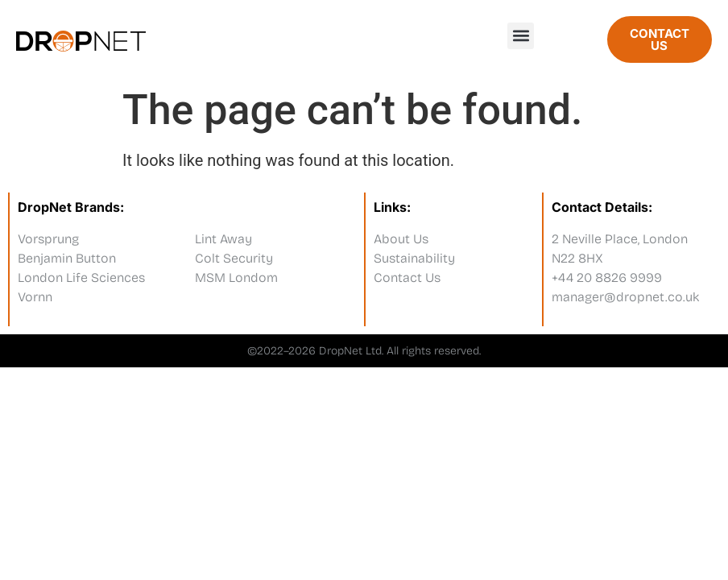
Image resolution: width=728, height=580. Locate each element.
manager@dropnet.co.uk (626, 297)
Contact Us (407, 278)
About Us (401, 239)
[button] (521, 36)
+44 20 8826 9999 (607, 278)
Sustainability (414, 258)
